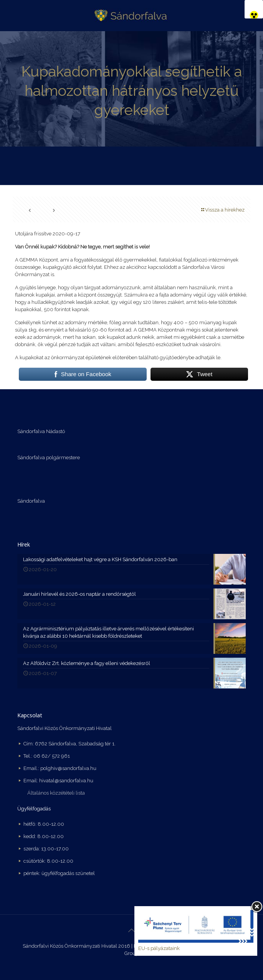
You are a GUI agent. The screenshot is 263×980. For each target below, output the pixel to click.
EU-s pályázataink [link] (159, 948)
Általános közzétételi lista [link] (56, 793)
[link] (254, 9)
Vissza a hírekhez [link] (222, 210)
